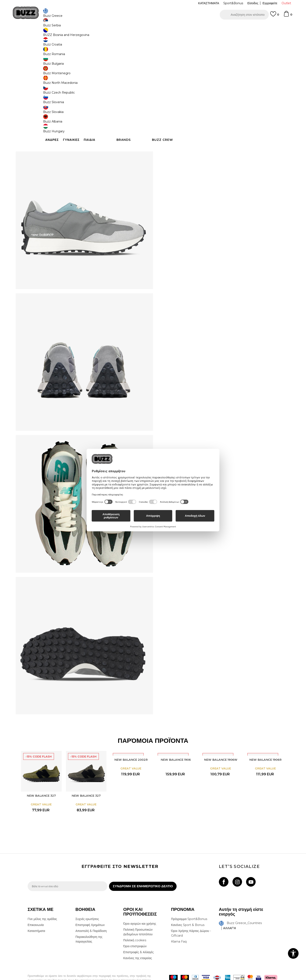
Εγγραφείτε (270, 3)
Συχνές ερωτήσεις (87, 898)
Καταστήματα (36, 910)
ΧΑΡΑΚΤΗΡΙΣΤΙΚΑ (217, 134)
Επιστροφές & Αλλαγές (138, 931)
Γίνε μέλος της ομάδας (42, 898)
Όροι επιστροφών (135, 925)
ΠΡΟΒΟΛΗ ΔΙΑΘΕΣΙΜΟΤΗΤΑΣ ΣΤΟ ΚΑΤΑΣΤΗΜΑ (217, 148)
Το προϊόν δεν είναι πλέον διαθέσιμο (194, 108)
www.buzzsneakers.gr (59, 978)
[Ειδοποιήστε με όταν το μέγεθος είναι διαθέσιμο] (168, 74)
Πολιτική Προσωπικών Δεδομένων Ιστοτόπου (138, 911)
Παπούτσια (74, 34)
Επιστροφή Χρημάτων (90, 904)
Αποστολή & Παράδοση (91, 910)
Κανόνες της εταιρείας (138, 937)
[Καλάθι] (288, 16)
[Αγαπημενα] (275, 16)
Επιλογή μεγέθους (174, 67)
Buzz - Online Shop (40, 34)
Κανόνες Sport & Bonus (188, 904)
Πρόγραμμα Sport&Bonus (189, 898)
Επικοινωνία (36, 904)
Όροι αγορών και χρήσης (140, 903)
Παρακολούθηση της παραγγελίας (89, 918)
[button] (244, 15)
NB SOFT (99, 978)
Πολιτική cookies (135, 919)
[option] (153, 27)
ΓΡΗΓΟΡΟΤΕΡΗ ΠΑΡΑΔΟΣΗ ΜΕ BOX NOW (140, 27)
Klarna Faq (179, 921)
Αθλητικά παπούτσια (95, 34)
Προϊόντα (60, 34)
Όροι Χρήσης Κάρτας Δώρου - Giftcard (191, 912)
